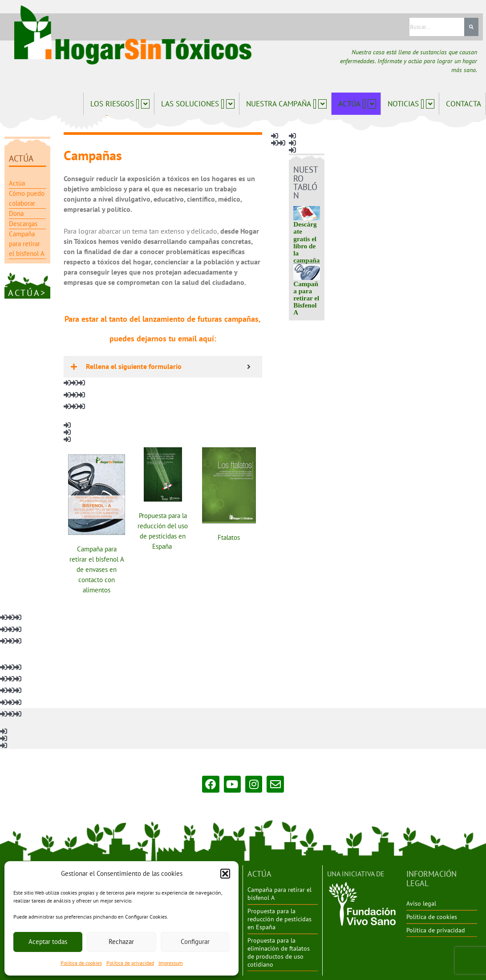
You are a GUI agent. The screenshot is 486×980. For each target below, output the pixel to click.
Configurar (195, 942)
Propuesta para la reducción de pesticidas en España (279, 920)
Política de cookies (81, 963)
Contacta (464, 104)
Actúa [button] (357, 104)
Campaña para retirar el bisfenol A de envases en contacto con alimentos (95, 567)
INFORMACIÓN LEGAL (440, 876)
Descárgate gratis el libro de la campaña (302, 245)
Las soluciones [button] (198, 104)
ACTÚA (258, 876)
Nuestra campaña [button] (286, 104)
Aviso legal (421, 895)
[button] (225, 874)
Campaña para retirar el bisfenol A (279, 895)
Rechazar (121, 942)
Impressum (171, 963)
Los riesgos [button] (120, 104)
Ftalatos (226, 535)
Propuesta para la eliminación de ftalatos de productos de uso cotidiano (279, 953)
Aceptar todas (48, 942)
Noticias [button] (411, 104)
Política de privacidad (130, 963)
